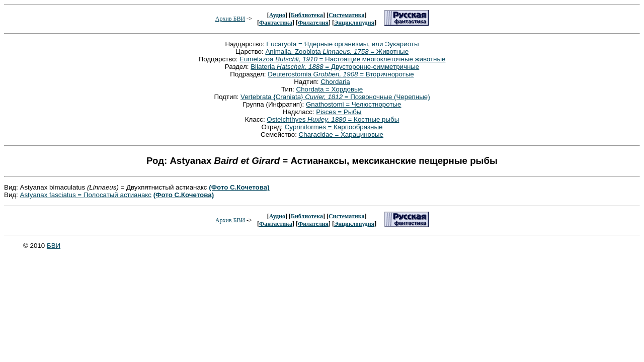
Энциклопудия (354, 23)
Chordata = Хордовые (330, 89)
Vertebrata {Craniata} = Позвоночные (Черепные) (335, 97)
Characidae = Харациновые (341, 134)
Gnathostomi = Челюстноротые (354, 104)
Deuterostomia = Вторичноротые (341, 74)
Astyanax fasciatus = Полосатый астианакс (86, 195)
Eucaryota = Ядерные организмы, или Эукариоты (342, 44)
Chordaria (335, 82)
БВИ (54, 246)
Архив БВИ (230, 19)
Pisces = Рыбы (339, 112)
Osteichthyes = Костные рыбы (333, 119)
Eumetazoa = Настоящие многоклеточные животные (342, 59)
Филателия (313, 23)
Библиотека (307, 15)
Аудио (277, 15)
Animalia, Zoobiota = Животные (337, 52)
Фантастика (276, 23)
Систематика (346, 15)
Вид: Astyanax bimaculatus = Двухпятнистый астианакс (106, 187)
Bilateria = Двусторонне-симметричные (335, 67)
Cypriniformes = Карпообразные (334, 127)
